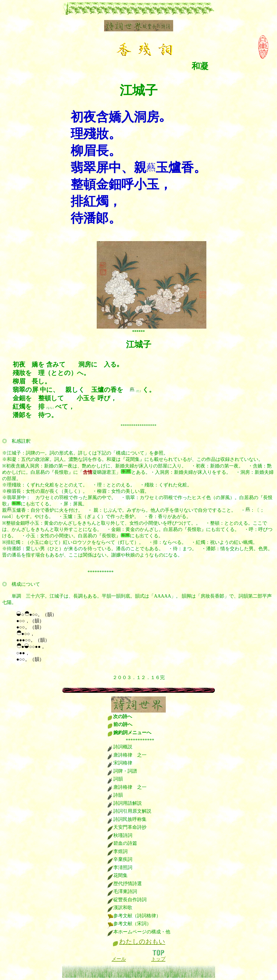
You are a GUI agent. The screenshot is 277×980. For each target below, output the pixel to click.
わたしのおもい (142, 942)
